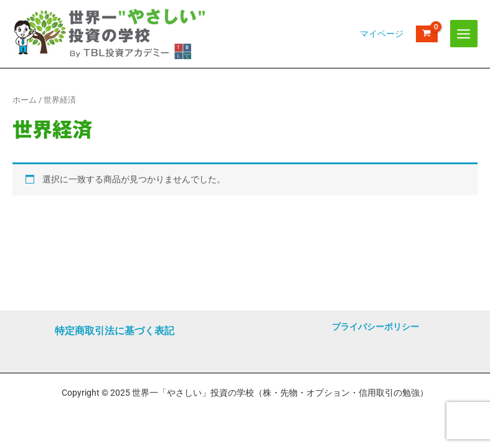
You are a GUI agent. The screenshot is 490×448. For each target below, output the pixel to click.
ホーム (25, 124)
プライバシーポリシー (375, 327)
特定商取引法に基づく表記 (115, 331)
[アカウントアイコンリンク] (382, 46)
